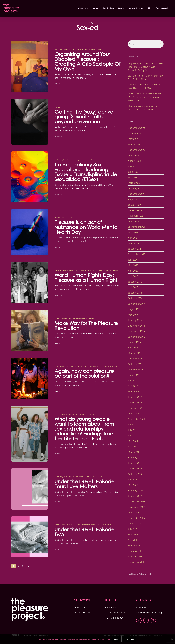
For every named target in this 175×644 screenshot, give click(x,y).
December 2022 (136, 194)
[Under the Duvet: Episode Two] (30, 544)
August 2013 (134, 342)
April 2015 (133, 287)
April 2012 (133, 386)
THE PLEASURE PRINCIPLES (116, 613)
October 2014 (135, 298)
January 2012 (135, 397)
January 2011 (135, 463)
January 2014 (135, 320)
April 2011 (133, 447)
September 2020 (137, 254)
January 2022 (135, 205)
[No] (172, 639)
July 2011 (133, 430)
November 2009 (136, 507)
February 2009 (135, 551)
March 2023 (134, 183)
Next (29, 566)
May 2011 (133, 441)
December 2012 (136, 359)
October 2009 (135, 512)
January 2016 (135, 282)
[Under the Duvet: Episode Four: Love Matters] (30, 496)
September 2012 (137, 370)
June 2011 (133, 436)
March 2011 (134, 452)
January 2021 (135, 249)
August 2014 (134, 309)
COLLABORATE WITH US (84, 613)
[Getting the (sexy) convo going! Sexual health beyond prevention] (30, 128)
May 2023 (133, 177)
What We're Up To (97, 483)
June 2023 (133, 172)
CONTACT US (79, 607)
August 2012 (134, 375)
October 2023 (135, 155)
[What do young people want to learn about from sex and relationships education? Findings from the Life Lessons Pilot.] (30, 440)
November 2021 (136, 216)
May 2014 (133, 315)
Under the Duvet (82, 483)
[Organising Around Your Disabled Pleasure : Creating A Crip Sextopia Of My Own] (30, 66)
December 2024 (136, 128)
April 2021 (133, 238)
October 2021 (135, 221)
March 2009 (134, 545)
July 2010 (133, 480)
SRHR (92, 166)
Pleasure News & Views (86, 49)
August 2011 (134, 425)
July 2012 (133, 381)
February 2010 (135, 491)
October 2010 (135, 474)
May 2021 (133, 232)
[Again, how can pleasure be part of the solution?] (30, 385)
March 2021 (134, 243)
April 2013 (133, 348)
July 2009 (133, 529)
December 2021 (136, 210)
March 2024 (134, 144)
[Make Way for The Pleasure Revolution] (30, 337)
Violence (114, 373)
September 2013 (137, 337)
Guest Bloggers (69, 49)
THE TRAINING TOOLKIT (115, 618)
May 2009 (133, 534)
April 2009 (133, 540)
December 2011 (136, 403)
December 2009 (136, 501)
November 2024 (136, 133)
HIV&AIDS (107, 277)
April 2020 (133, 271)
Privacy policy (129, 639)
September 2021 (137, 227)
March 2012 (134, 392)
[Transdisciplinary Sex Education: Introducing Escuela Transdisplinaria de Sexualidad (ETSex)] (30, 184)
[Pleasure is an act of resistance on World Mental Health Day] (30, 239)
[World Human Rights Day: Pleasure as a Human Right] (30, 289)
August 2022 (134, 199)
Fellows (57, 224)
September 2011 (137, 419)
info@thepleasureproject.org (149, 613)
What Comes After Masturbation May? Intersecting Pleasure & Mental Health (145, 97)
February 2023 (135, 188)
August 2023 (134, 161)
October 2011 (135, 414)
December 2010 (136, 469)
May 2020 (133, 265)
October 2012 (135, 364)
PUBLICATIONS (111, 607)
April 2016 (133, 276)
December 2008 (136, 562)
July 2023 (133, 166)
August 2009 (134, 523)
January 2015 (135, 293)
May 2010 (133, 485)
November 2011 (136, 408)
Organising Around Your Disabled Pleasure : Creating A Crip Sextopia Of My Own (145, 67)
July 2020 (133, 260)
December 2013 (136, 326)
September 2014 (137, 304)
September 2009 (137, 518)
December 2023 (136, 150)
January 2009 (135, 556)
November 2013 (136, 331)
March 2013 (134, 353)
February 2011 (135, 458)
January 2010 (135, 496)
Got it (116, 639)
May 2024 (133, 139)
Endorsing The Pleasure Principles (68, 166)
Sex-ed (100, 49)
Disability (58, 49)
